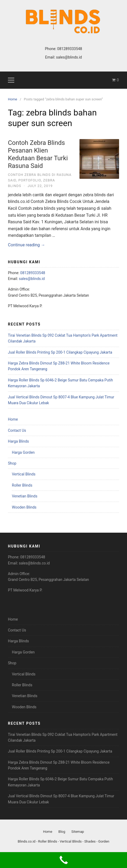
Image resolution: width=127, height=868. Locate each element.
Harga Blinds (18, 441)
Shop (12, 463)
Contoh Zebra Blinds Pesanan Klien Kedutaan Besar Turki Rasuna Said (38, 154)
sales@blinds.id (69, 57)
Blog (62, 832)
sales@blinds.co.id (34, 563)
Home (13, 419)
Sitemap (78, 832)
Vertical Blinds (24, 474)
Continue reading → (27, 245)
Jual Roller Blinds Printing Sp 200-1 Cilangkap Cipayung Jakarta (60, 352)
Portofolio (30, 180)
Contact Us (17, 430)
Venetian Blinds (25, 496)
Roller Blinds (22, 485)
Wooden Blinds (24, 507)
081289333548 (70, 49)
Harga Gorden (23, 452)
